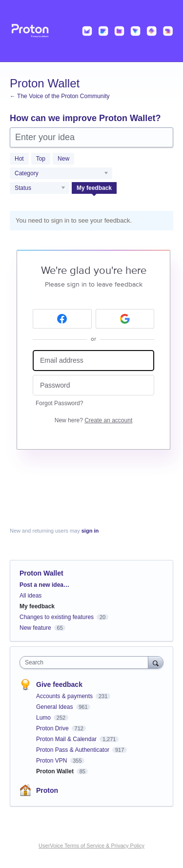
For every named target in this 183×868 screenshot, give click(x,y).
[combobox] (86, 662)
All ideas (30, 596)
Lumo (44, 718)
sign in (90, 531)
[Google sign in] (125, 319)
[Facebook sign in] (62, 319)
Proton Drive (53, 728)
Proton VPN (52, 761)
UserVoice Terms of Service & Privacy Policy (91, 846)
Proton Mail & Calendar (67, 739)
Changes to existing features (57, 617)
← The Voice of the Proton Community (60, 96)
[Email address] (93, 361)
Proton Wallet (56, 771)
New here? (93, 420)
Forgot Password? (59, 403)
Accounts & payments (65, 696)
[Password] (93, 385)
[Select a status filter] (40, 188)
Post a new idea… (44, 585)
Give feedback (59, 684)
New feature (35, 628)
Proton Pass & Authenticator (73, 750)
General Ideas (55, 707)
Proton (47, 790)
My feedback (94, 188)
